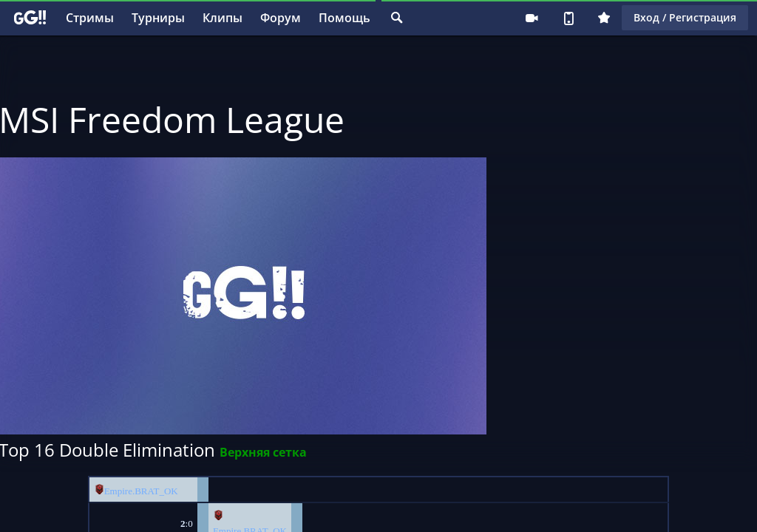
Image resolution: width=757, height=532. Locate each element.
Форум (281, 18)
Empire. (120, 491)
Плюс (604, 18)
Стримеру (532, 18)
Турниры (158, 18)
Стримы (90, 18)
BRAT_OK (156, 491)
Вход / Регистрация (685, 17)
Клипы (223, 18)
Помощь (344, 18)
